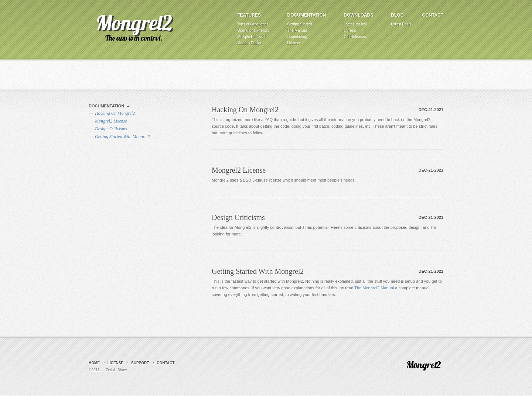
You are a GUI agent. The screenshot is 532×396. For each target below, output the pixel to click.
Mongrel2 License (239, 170)
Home (94, 363)
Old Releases (355, 37)
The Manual (297, 30)
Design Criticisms (238, 217)
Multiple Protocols (252, 37)
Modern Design (250, 43)
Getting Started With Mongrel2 (258, 271)
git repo (350, 30)
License (293, 43)
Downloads (358, 15)
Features (249, 15)
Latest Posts (401, 24)
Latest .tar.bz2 (355, 24)
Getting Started (299, 24)
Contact (433, 15)
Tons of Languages (253, 24)
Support (140, 363)
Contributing (297, 37)
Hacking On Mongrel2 (245, 110)
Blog (397, 15)
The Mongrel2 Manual (374, 288)
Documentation (306, 15)
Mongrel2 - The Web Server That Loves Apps (134, 27)
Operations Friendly (253, 30)
